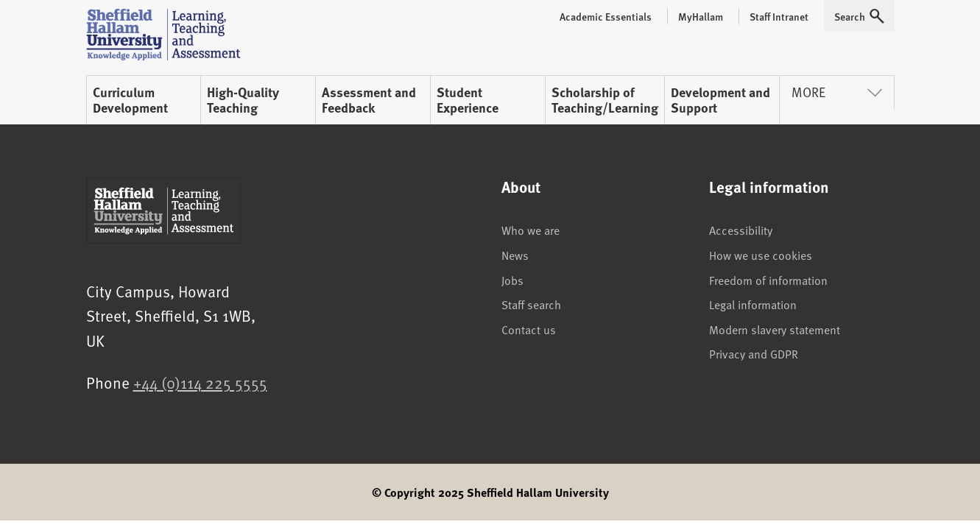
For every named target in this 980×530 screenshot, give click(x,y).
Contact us (529, 329)
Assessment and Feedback (369, 100)
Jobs (512, 280)
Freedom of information (768, 280)
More (837, 92)
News (515, 255)
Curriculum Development (130, 100)
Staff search (531, 304)
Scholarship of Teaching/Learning (605, 100)
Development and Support (720, 100)
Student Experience (468, 100)
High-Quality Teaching (243, 100)
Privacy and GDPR (754, 353)
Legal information (753, 304)
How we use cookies (761, 255)
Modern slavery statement (775, 329)
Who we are (530, 230)
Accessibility (741, 230)
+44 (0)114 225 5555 (200, 382)
